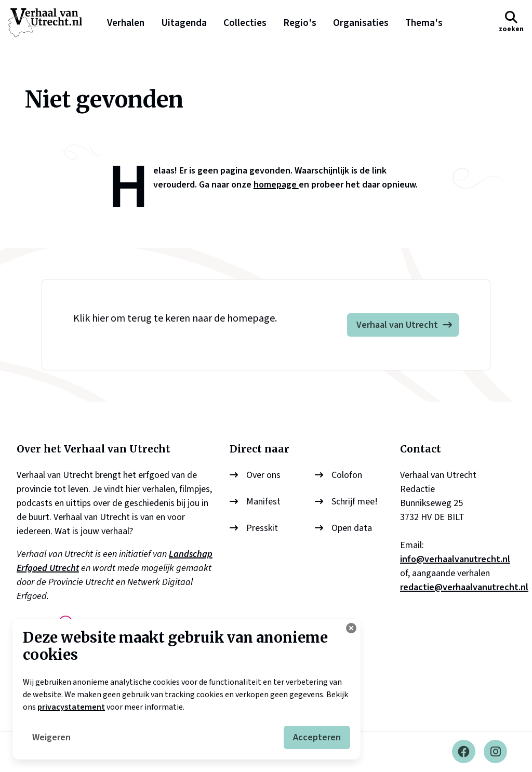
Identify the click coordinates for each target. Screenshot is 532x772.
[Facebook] (464, 752)
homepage (276, 185)
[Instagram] (495, 752)
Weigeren (51, 737)
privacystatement (71, 707)
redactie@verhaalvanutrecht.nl (464, 587)
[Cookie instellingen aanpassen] (351, 628)
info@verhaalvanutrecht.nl (455, 559)
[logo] (50, 23)
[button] (511, 23)
